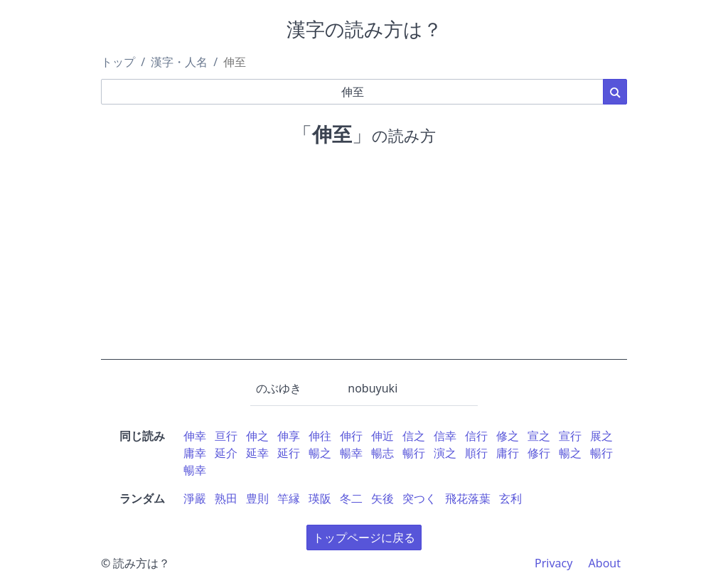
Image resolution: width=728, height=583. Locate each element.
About (605, 563)
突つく (419, 498)
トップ (118, 62)
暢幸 (351, 453)
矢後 (382, 498)
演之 (445, 453)
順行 (476, 453)
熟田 (226, 498)
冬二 (351, 498)
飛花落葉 (468, 498)
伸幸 (195, 436)
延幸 (257, 453)
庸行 (508, 453)
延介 (226, 453)
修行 (539, 453)
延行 (289, 453)
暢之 (320, 453)
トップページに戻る (364, 537)
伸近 (382, 436)
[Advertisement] (364, 260)
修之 (508, 436)
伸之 (257, 436)
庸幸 (195, 453)
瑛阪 (320, 498)
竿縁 (289, 498)
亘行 (226, 436)
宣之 (539, 436)
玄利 (510, 498)
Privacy (553, 563)
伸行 (351, 436)
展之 (601, 436)
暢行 (414, 453)
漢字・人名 (179, 62)
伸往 (320, 436)
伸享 (289, 436)
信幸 (445, 436)
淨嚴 (195, 498)
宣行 (570, 436)
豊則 (257, 498)
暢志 (382, 453)
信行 (476, 436)
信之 (414, 436)
